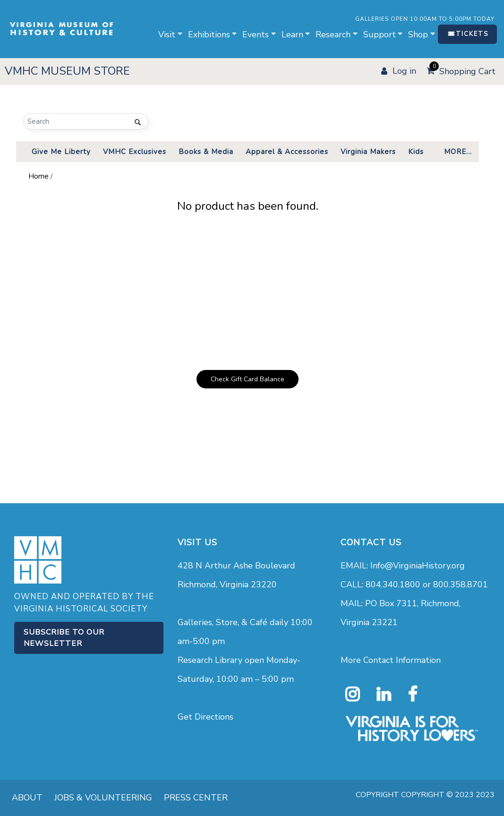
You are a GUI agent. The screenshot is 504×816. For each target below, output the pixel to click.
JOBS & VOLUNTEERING (103, 798)
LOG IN (404, 71)
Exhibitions (209, 34)
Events (256, 34)
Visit (167, 34)
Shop (418, 34)
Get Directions (205, 717)
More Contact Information (391, 660)
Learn (292, 34)
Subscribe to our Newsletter (64, 638)
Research (333, 34)
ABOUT (27, 798)
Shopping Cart (462, 70)
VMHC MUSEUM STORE (67, 71)
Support (380, 34)
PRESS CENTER (196, 798)
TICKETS (472, 34)
